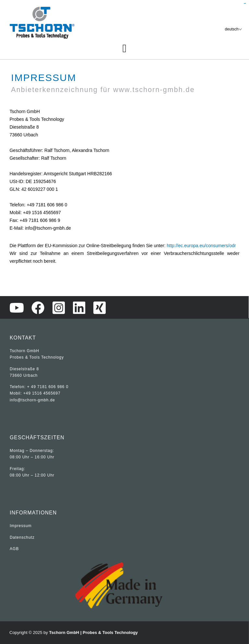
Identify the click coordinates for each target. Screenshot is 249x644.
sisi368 (245, 3)
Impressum (21, 526)
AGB (14, 549)
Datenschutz (22, 537)
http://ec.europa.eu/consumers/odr (201, 246)
